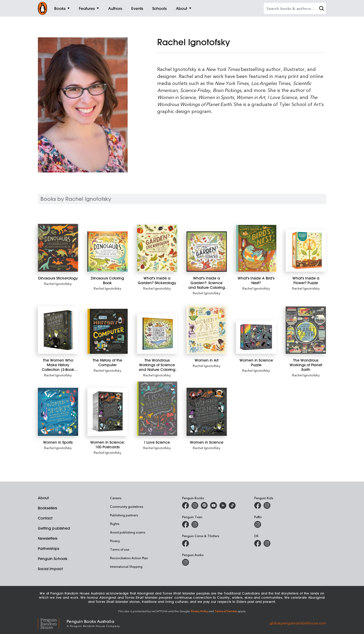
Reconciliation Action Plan (129, 558)
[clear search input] (321, 9)
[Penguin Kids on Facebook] (258, 505)
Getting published (54, 528)
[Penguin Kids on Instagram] (267, 505)
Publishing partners (124, 515)
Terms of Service (226, 611)
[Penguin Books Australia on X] (204, 505)
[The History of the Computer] (108, 331)
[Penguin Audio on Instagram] (186, 562)
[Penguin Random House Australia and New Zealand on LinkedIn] (223, 505)
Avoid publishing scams (128, 532)
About (43, 498)
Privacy (115, 541)
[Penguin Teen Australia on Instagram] (195, 524)
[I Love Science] (157, 409)
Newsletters (48, 538)
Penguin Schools (53, 559)
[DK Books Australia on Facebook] (258, 543)
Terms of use (120, 549)
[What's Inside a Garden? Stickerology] (157, 248)
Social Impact (50, 569)
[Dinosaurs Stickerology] (58, 248)
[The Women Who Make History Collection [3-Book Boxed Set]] (58, 330)
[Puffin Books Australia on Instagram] (258, 524)
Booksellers (47, 508)
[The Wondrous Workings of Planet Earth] (306, 330)
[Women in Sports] (58, 412)
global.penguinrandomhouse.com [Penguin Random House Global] (298, 623)
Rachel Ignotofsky (58, 283)
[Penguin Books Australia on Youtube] (214, 505)
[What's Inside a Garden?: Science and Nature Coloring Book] (207, 252)
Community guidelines (127, 506)
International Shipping (126, 566)
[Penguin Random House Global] (52, 623)
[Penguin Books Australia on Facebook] (186, 505)
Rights (115, 524)
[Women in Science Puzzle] (256, 337)
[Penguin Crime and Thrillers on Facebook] (186, 543)
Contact (45, 518)
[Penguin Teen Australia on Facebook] (186, 524)
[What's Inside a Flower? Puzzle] (306, 251)
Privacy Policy (199, 611)
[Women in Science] (207, 412)
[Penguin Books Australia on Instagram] (195, 505)
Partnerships (49, 549)
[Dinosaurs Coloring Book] (108, 252)
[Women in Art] (207, 330)
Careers (116, 498)
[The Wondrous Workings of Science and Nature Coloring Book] (157, 334)
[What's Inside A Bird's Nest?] (256, 248)
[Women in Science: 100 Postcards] (108, 412)
